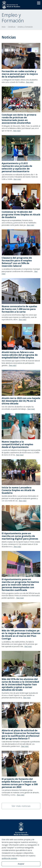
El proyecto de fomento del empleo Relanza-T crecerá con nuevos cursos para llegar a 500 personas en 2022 (20, 783)
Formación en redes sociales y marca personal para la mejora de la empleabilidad (20, 74)
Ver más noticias (21, 806)
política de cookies (9, 858)
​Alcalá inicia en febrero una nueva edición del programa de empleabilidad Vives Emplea (20, 355)
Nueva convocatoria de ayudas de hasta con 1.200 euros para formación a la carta (19, 309)
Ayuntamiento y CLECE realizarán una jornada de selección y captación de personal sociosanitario (17, 167)
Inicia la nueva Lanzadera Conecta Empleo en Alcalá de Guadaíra (18, 490)
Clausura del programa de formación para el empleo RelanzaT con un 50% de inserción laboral (17, 262)
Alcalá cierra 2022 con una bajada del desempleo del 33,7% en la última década (21, 401)
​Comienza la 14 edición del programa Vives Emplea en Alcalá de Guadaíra (21, 215)
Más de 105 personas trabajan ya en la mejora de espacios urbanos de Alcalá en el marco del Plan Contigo (21, 635)
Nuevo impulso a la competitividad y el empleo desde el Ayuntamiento (17, 444)
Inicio (4, 27)
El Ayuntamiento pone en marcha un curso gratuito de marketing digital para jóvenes (20, 536)
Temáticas (12, 27)
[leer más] (30, 82)
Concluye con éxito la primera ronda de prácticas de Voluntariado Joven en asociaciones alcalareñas (19, 119)
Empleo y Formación (25, 27)
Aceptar (21, 864)
